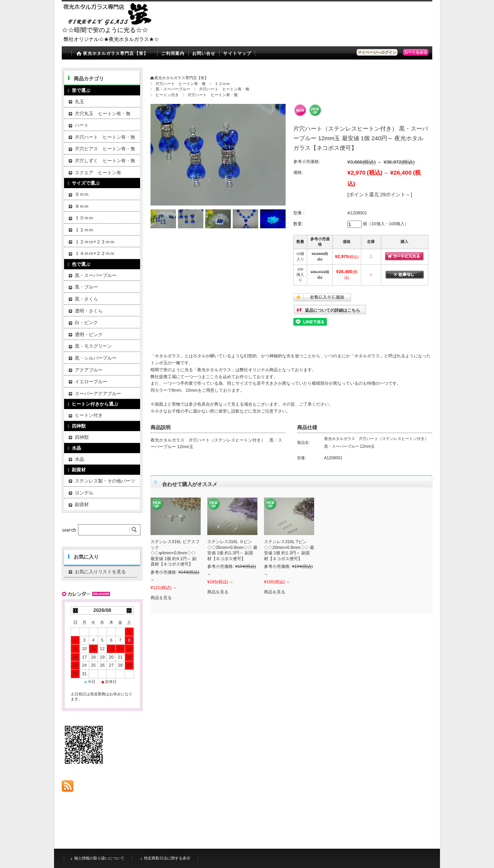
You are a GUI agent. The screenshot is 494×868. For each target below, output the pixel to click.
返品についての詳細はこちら (332, 310)
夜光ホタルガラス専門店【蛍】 (116, 53)
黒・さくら (86, 299)
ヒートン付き (167, 95)
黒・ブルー (86, 287)
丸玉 (80, 102)
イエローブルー (91, 382)
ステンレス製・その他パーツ (105, 481)
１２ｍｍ (222, 84)
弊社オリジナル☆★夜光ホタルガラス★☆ (111, 39)
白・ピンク (86, 323)
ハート (82, 125)
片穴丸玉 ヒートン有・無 (103, 114)
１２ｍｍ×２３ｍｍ (95, 242)
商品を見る (161, 598)
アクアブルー (89, 370)
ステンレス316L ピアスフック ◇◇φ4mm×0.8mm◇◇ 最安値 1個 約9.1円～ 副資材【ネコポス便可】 (175, 553)
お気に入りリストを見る (100, 572)
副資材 (82, 504)
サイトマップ (237, 53)
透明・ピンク (89, 335)
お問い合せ (204, 53)
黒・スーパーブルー (173, 89)
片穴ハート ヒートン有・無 (181, 84)
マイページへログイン (377, 52)
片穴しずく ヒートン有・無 (105, 161)
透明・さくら (89, 311)
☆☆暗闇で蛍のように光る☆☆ (105, 30)
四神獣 (82, 437)
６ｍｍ (82, 194)
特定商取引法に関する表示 (167, 858)
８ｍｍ (82, 206)
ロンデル (84, 493)
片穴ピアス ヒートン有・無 (105, 149)
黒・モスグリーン (93, 346)
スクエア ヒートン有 (98, 173)
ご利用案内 (173, 53)
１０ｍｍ (84, 218)
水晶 (80, 459)
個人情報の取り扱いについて (99, 858)
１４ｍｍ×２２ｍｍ (95, 253)
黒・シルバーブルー (96, 358)
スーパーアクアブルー (98, 394)
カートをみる (416, 52)
